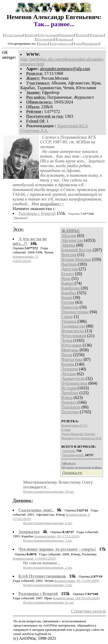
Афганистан (72, 240)
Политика (70, 412)
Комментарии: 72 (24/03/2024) (26, 259)
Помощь (97, 35)
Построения (45, 39)
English (83, 35)
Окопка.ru (65, 39)
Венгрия (69, 255)
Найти (31, 35)
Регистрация (14, 35)
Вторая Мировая (76, 259)
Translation (71, 407)
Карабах (69, 293)
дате (78, 44)
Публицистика (74, 383)
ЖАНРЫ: (71, 231)
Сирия (67, 317)
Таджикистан (73, 326)
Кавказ (67, 283)
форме (43, 44)
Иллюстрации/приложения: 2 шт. (48, 567)
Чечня (67, 340)
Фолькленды (73, 331)
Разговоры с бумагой (37, 213)
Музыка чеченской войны (82, 467)
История (69, 388)
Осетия (68, 302)
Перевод (69, 402)
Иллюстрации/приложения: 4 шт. (48, 523)
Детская (69, 374)
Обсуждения (48, 35)
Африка (68, 245)
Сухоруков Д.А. (34, 131)
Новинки (67, 35)
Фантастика (72, 359)
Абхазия (69, 236)
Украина (69, 321)
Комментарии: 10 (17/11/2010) (57, 536)
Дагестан (70, 269)
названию (92, 44)
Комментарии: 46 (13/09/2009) (77, 581)
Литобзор (70, 393)
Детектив (70, 369)
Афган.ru (68, 463)
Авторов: (69, 451)
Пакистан (70, 307)
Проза (67, 355)
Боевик (68, 364)
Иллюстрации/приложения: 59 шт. (49, 491)
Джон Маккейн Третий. (78, 434)
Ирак (66, 278)
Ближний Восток (77, 250)
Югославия (72, 345)
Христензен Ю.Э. (73, 126)
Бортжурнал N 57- (75, 425)
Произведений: (73, 455)
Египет (68, 274)
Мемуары (70, 350)
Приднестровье (75, 312)
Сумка (66, 430)
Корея (67, 298)
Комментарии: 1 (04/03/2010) (34, 558)
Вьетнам (69, 264)
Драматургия (73, 378)
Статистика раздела (88, 611)
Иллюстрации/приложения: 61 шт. (49, 602)
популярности (61, 44)
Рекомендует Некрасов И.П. (82, 438)
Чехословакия (74, 336)
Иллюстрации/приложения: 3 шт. (48, 540)
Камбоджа (71, 288)
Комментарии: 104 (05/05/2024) (76, 598)
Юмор (67, 398)
